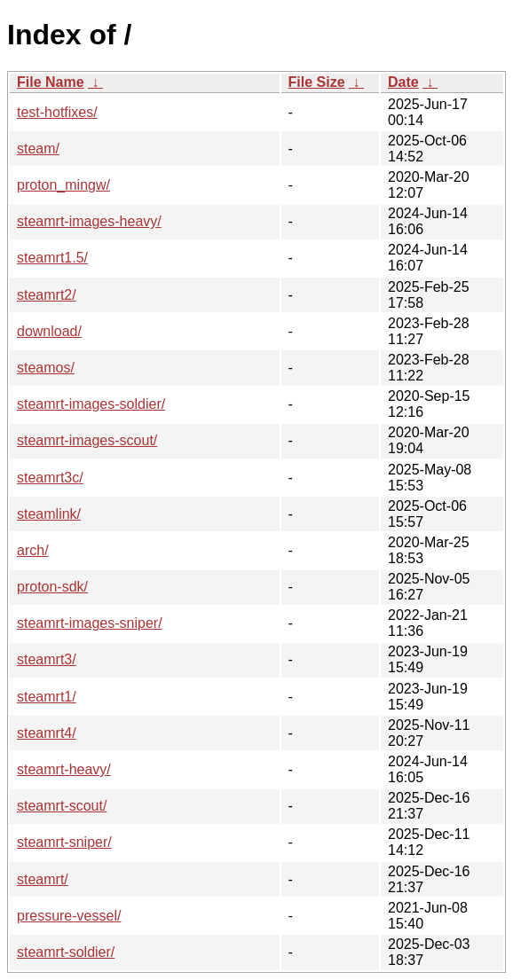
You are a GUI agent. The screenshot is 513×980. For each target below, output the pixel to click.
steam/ (38, 149)
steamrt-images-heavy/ (89, 221)
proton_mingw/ (63, 185)
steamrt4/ (47, 733)
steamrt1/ (47, 697)
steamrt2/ (47, 295)
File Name (51, 82)
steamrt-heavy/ (64, 769)
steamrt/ (43, 879)
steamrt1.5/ (52, 258)
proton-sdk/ (52, 587)
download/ (49, 331)
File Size (317, 82)
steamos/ (46, 368)
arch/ (33, 550)
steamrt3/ (47, 659)
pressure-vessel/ (69, 916)
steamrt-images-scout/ (87, 440)
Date (403, 82)
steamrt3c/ (50, 478)
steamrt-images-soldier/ (91, 404)
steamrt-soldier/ (66, 952)
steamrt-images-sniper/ (90, 623)
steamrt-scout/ (62, 806)
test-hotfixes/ (57, 112)
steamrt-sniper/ (64, 842)
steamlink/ (49, 514)
